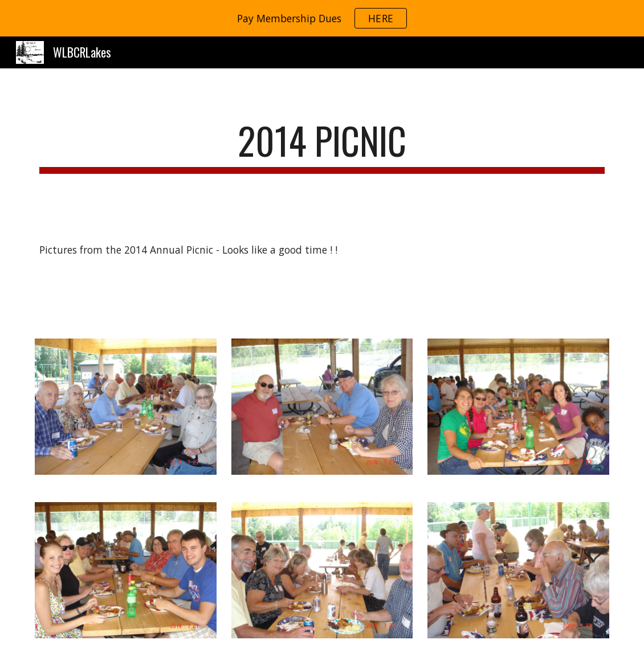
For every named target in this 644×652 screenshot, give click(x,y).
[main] (322, 146)
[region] (322, 18)
